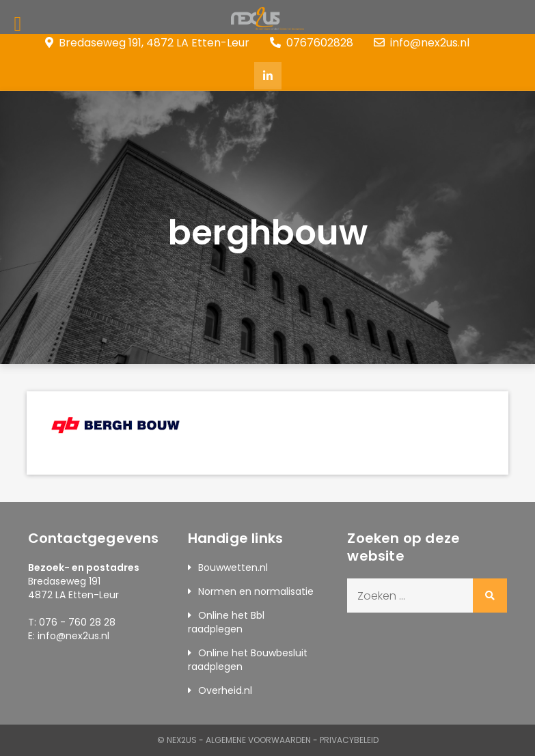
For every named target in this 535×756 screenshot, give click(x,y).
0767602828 (312, 43)
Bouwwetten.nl (233, 568)
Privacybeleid (349, 740)
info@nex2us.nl (422, 43)
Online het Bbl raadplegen (226, 622)
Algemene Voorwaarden (258, 740)
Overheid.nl (225, 690)
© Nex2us (177, 740)
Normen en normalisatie (256, 591)
